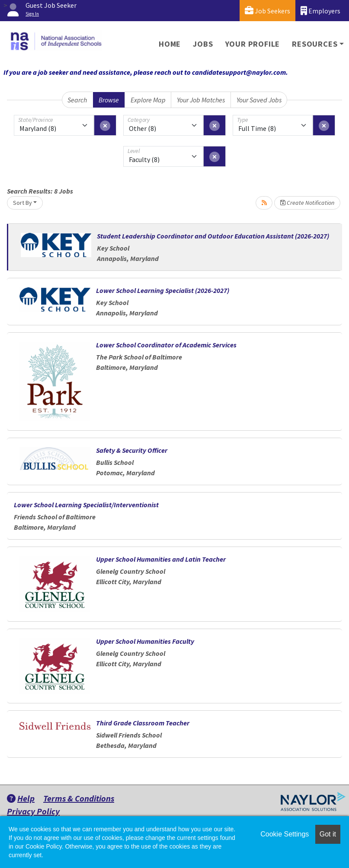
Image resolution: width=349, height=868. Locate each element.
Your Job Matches (201, 100)
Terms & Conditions (79, 798)
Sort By (22, 203)
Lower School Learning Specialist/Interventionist (86, 505)
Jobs (203, 44)
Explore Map (148, 100)
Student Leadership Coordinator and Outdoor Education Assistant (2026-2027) (213, 236)
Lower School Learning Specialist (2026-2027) (163, 290)
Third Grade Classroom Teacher (143, 723)
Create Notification (307, 203)
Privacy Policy (33, 811)
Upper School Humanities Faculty (145, 641)
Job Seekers (267, 11)
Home (170, 44)
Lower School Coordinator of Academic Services (166, 345)
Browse (109, 100)
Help (21, 798)
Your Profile (253, 44)
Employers (320, 11)
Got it (328, 834)
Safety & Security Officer (132, 450)
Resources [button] (315, 44)
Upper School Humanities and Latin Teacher (161, 559)
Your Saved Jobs (259, 100)
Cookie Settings (285, 834)
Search (77, 100)
